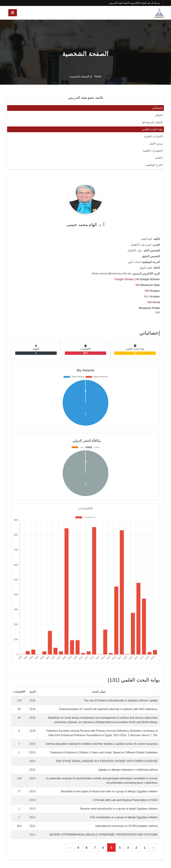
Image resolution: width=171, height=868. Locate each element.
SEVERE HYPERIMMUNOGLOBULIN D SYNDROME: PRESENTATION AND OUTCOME (103, 835)
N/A (138, 285)
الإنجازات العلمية (153, 136)
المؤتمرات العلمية (153, 151)
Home (98, 76)
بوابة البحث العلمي (152, 129)
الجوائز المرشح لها (152, 122)
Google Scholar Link (127, 279)
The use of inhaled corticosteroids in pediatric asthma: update (121, 700)
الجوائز (159, 115)
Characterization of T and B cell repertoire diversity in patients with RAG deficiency (108, 709)
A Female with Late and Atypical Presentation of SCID (125, 800)
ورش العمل (156, 143)
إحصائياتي (157, 108)
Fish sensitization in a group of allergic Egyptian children (124, 817)
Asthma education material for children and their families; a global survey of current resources (102, 744)
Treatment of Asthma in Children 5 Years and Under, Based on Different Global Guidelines (104, 752)
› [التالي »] (70, 848)
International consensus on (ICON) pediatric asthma (126, 826)
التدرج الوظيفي (154, 165)
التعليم (159, 158)
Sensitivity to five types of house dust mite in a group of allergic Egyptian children (109, 791)
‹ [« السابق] (153, 848)
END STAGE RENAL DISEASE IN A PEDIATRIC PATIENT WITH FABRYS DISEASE (107, 761)
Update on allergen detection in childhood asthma (128, 770)
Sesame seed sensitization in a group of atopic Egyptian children (119, 809)
